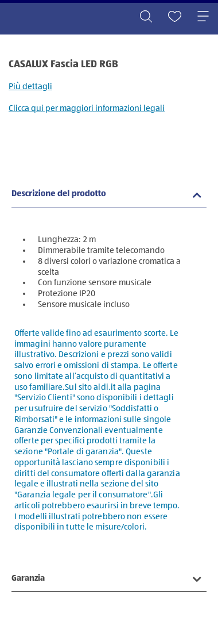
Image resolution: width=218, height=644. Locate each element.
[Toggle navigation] (203, 17)
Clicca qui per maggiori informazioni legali (87, 108)
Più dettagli (30, 87)
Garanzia (28, 578)
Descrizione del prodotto (59, 194)
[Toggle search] (146, 17)
